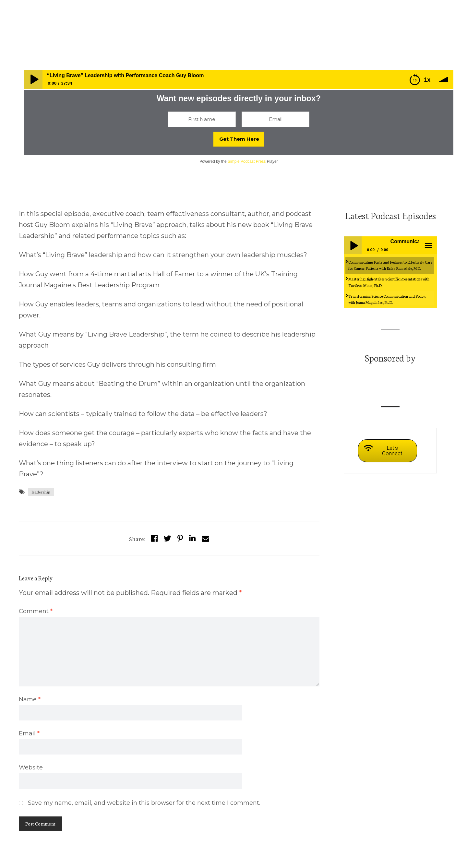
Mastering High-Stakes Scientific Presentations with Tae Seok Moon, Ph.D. (389, 282)
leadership (41, 492)
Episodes (81, 26)
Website (31, 767)
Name (30, 699)
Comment (36, 611)
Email (29, 733)
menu (428, 245)
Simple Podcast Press (247, 161)
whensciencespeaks (41, 26)
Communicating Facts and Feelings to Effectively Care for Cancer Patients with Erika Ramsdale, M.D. (390, 265)
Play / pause (353, 245)
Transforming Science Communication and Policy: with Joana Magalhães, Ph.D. (387, 299)
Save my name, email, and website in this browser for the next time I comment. (144, 803)
